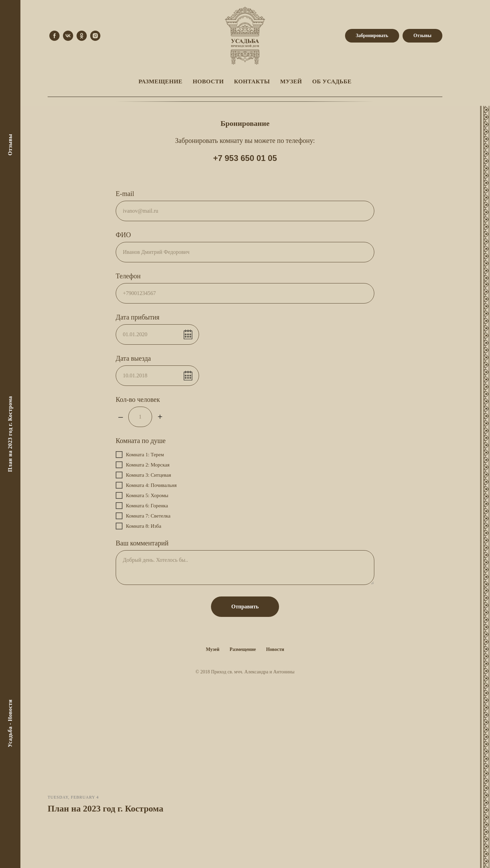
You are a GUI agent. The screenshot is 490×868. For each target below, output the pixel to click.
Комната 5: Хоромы (142, 495)
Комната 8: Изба (138, 526)
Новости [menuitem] (208, 81)
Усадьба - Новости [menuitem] (10, 723)
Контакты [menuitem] (252, 81)
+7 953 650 (235, 158)
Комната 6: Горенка (142, 506)
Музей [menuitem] (291, 81)
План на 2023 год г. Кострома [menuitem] (10, 434)
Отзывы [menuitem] (10, 145)
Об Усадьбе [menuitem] (332, 81)
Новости (275, 649)
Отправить (245, 607)
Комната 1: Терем (140, 455)
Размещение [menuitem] (160, 81)
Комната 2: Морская (143, 465)
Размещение (243, 649)
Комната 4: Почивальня (146, 485)
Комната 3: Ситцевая (143, 475)
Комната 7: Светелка (143, 516)
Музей (213, 649)
